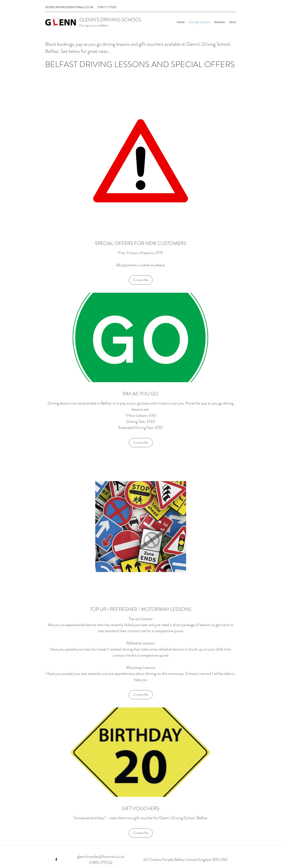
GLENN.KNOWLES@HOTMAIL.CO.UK (69, 7)
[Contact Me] (141, 280)
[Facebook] (56, 859)
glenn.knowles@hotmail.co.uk (101, 857)
